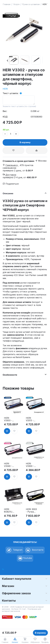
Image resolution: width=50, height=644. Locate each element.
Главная (7, 4)
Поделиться (11, 184)
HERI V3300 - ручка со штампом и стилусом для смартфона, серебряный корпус (31, 465)
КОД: (5, 117)
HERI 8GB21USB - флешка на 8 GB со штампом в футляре (10, 511)
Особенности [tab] (24, 374)
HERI (5, 89)
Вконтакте (35, 550)
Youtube (25, 558)
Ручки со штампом (31, 4)
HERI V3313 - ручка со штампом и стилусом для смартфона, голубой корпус (31, 419)
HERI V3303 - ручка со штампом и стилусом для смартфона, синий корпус (9, 419)
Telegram (15, 550)
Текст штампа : (11, 93)
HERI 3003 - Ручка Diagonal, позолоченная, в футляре (31, 511)
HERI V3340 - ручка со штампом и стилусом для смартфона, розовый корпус (9, 465)
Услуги (16, 4)
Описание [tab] (24, 193)
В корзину (25, 142)
